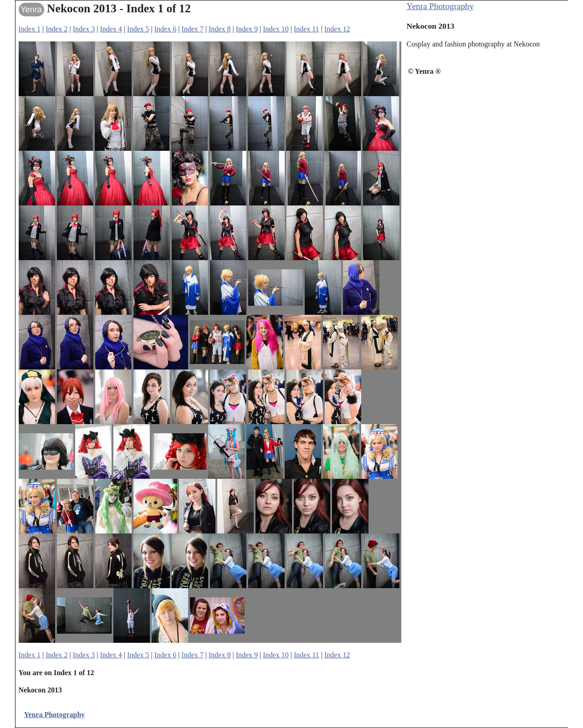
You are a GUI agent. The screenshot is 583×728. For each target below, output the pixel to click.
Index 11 (307, 29)
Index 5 (138, 29)
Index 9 (247, 29)
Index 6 (165, 29)
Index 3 (84, 29)
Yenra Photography (440, 6)
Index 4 (111, 29)
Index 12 (337, 29)
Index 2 (56, 29)
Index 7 (192, 29)
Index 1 (30, 29)
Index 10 (276, 29)
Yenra (31, 10)
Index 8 (220, 29)
